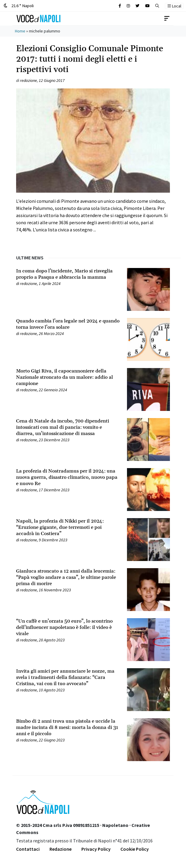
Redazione (61, 849)
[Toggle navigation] (167, 18)
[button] (157, 6)
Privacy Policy (96, 849)
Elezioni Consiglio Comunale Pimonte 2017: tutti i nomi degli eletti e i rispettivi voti (90, 59)
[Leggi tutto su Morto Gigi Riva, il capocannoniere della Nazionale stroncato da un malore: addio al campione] (68, 377)
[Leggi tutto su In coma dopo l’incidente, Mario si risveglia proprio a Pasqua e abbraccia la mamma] (68, 274)
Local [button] (174, 6)
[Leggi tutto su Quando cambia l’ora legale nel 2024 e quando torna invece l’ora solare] (68, 324)
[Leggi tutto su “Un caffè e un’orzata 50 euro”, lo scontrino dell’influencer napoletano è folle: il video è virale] (68, 627)
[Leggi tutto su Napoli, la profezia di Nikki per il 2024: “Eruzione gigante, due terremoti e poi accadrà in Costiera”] (68, 527)
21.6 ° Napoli (19, 6)
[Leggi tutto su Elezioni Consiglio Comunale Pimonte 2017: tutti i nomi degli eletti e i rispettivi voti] (93, 161)
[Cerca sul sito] (120, 6)
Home (20, 31)
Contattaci (28, 849)
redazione (28, 80)
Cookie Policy (135, 849)
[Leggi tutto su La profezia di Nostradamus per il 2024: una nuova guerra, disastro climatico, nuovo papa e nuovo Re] (68, 477)
